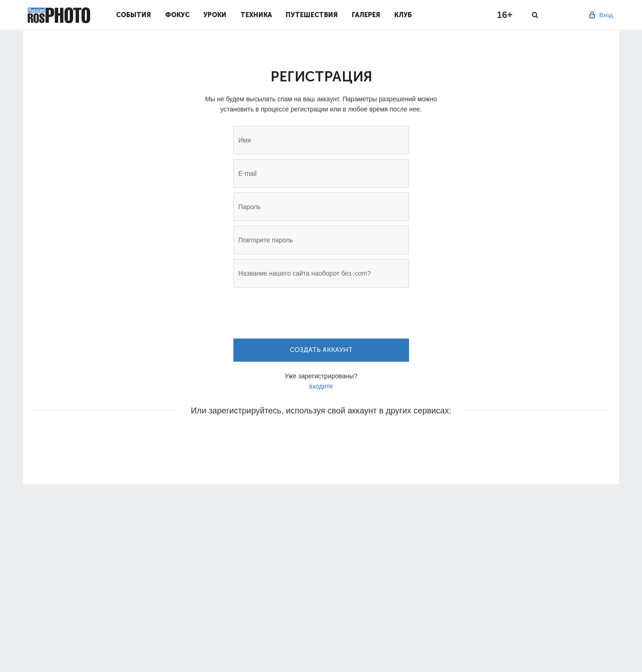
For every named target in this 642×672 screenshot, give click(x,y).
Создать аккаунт (321, 350)
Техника (256, 15)
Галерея (366, 15)
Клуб (403, 15)
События (134, 15)
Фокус (177, 15)
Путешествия (312, 15)
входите (321, 386)
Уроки (215, 15)
